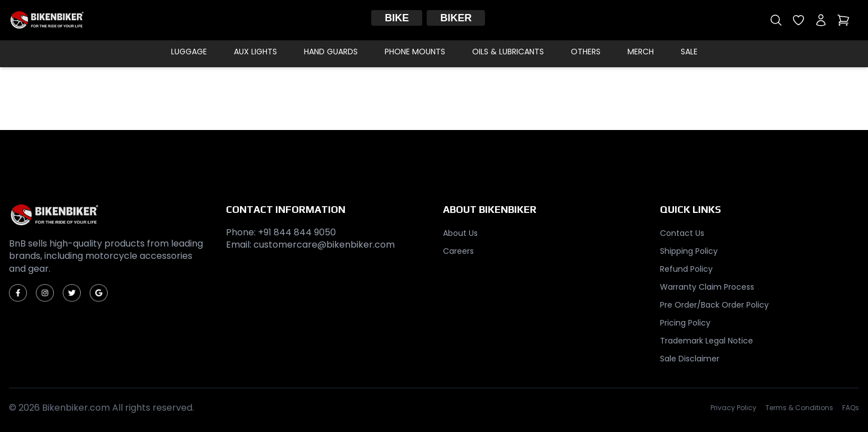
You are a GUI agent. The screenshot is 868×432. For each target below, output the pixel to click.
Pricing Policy (685, 323)
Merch (641, 52)
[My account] (821, 20)
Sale (689, 52)
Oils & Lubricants (508, 52)
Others (586, 52)
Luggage (189, 52)
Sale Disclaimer (690, 359)
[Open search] (776, 20)
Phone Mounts (415, 52)
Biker (456, 18)
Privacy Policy (733, 408)
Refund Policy (686, 269)
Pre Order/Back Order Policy (714, 305)
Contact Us (682, 233)
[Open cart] (843, 20)
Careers (458, 251)
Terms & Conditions (799, 408)
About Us (460, 233)
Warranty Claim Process (707, 287)
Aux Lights (255, 52)
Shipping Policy (689, 251)
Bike (397, 18)
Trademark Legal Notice (707, 341)
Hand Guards (331, 52)
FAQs (851, 408)
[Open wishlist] (798, 20)
